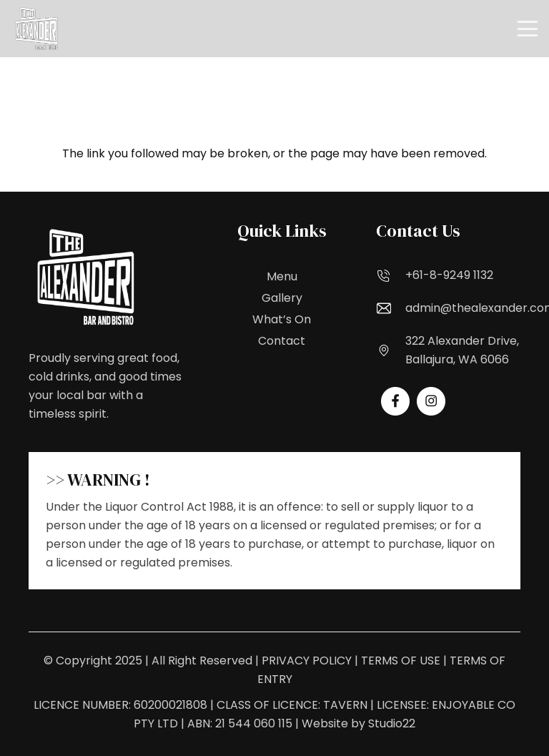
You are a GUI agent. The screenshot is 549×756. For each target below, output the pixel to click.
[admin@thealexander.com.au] (391, 308)
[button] (528, 29)
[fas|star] (395, 401)
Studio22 (392, 723)
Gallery (282, 298)
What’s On (282, 319)
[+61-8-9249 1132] (391, 275)
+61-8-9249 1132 (449, 275)
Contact (282, 341)
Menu (282, 276)
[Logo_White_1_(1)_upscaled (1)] (36, 29)
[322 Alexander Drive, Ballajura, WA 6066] (391, 350)
